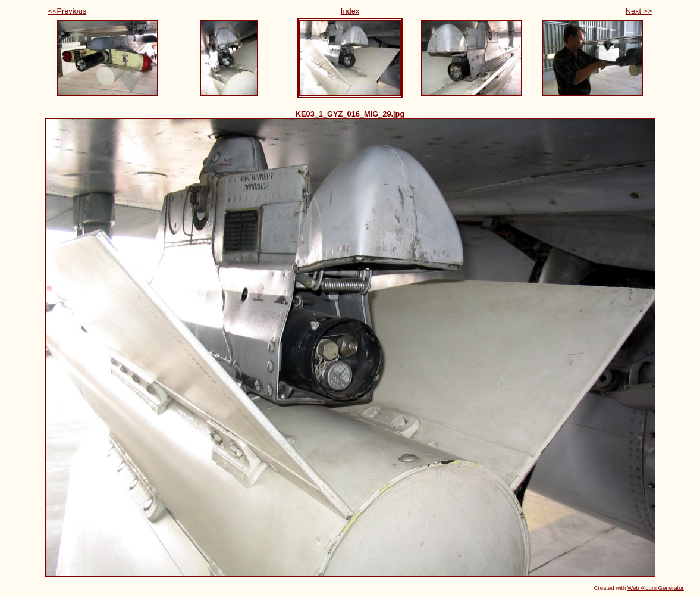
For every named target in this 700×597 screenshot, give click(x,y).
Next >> (639, 11)
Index (350, 11)
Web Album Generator (656, 588)
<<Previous (68, 11)
